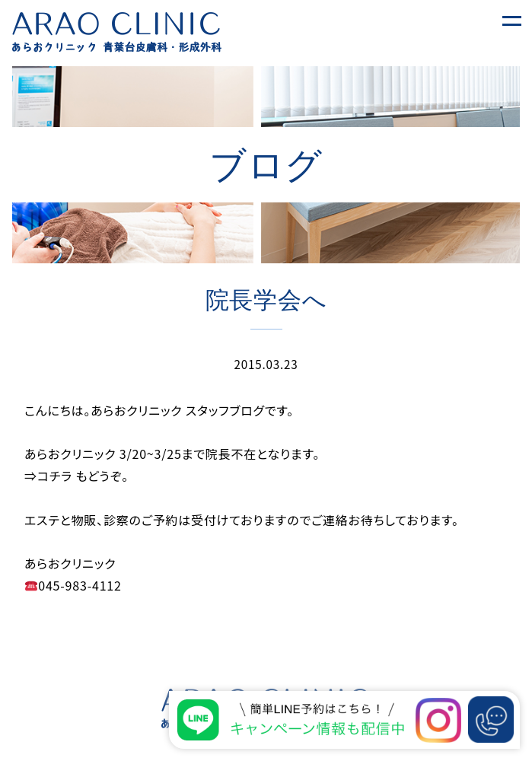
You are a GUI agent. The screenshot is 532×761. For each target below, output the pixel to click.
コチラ (56, 476)
